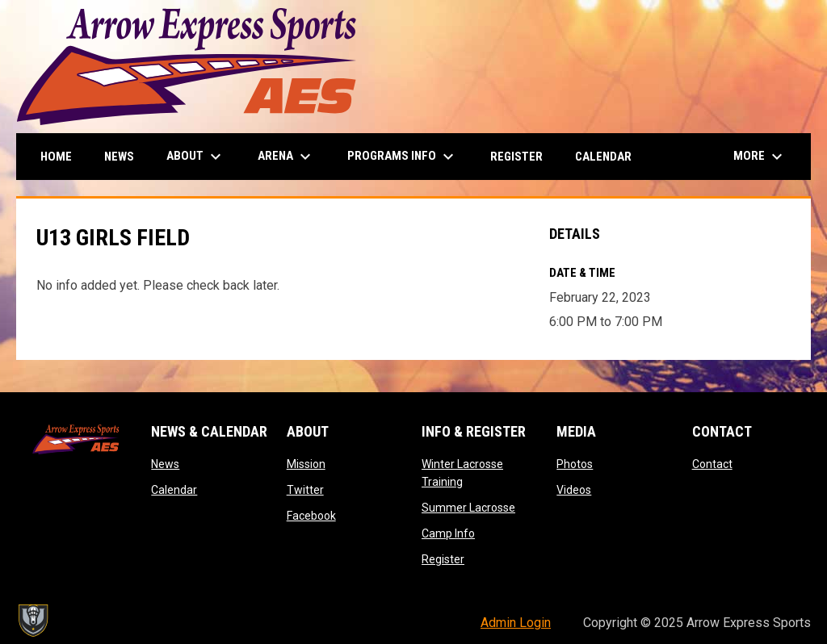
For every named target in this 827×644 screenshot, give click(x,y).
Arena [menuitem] (286, 157)
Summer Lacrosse (468, 508)
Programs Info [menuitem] (403, 157)
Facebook (311, 516)
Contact (712, 464)
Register (443, 559)
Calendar (174, 490)
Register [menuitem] (516, 157)
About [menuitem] (196, 157)
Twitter (305, 490)
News (165, 464)
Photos (575, 464)
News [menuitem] (119, 157)
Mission (306, 464)
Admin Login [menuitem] (516, 623)
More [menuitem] (760, 157)
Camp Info (448, 533)
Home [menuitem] (56, 157)
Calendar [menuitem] (603, 157)
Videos (574, 490)
